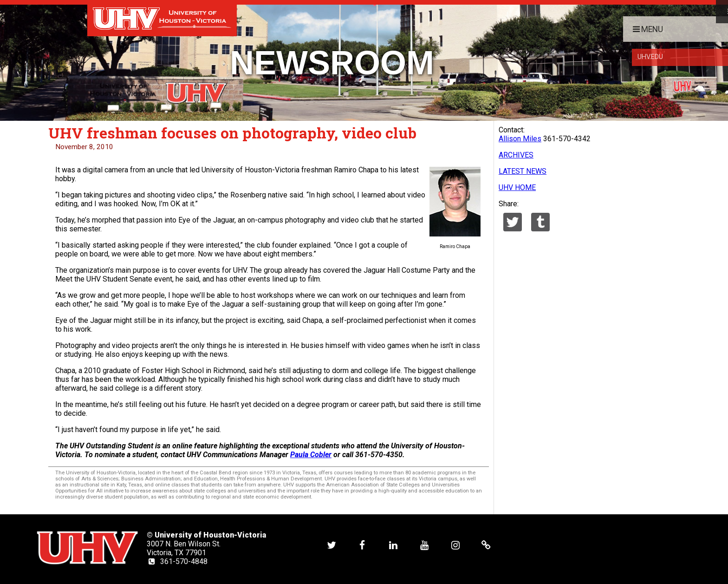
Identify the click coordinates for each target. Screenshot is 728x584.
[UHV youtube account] (424, 545)
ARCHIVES (516, 155)
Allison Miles (520, 139)
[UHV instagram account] (455, 545)
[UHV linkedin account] (393, 545)
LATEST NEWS (523, 171)
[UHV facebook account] (362, 545)
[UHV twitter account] (331, 545)
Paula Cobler (311, 455)
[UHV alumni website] (486, 545)
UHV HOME (517, 187)
